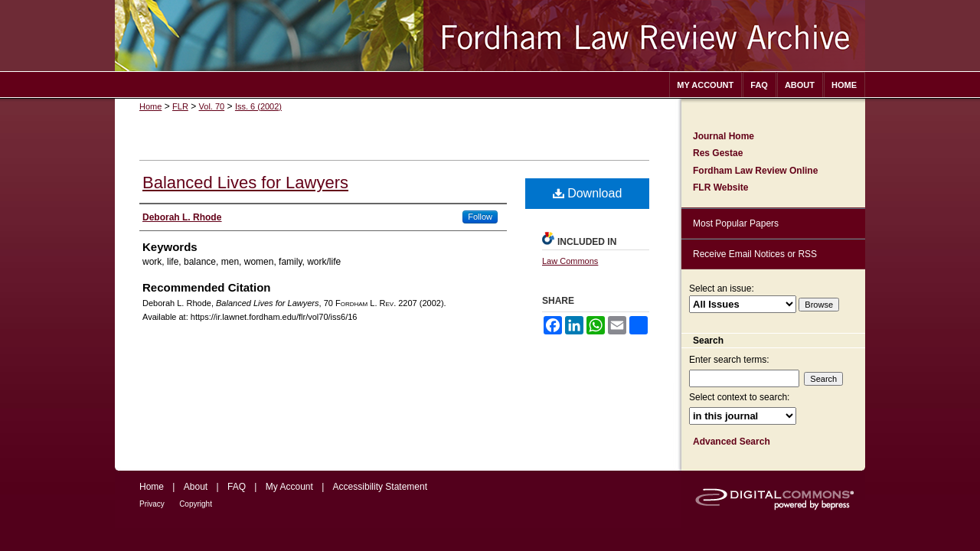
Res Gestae (718, 153)
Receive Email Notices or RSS (755, 254)
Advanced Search (732, 442)
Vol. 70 (212, 106)
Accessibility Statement (380, 487)
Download (588, 193)
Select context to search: (739, 397)
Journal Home (724, 136)
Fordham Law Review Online (755, 171)
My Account (289, 487)
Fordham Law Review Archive (490, 36)
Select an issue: (722, 289)
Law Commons (570, 261)
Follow (480, 217)
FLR (180, 106)
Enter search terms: (729, 360)
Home (150, 106)
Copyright (196, 504)
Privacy (152, 504)
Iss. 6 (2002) (258, 106)
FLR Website (720, 187)
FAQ (237, 487)
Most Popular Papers (736, 223)
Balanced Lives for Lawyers (245, 183)
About (196, 487)
